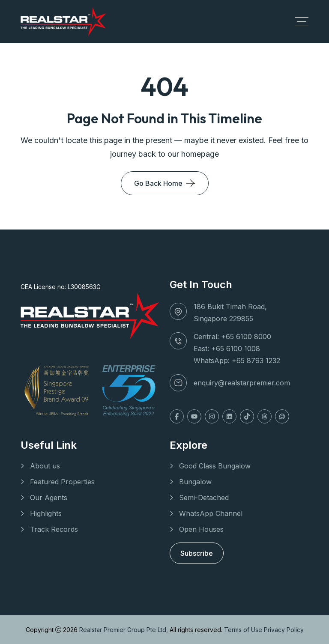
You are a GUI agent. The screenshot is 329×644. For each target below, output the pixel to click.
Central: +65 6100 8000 (232, 337)
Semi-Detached (204, 498)
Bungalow (195, 482)
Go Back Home (158, 183)
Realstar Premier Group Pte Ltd (123, 630)
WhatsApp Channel (211, 513)
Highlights (46, 513)
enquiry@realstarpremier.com (242, 383)
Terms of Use (244, 630)
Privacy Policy (284, 630)
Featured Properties (62, 482)
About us (45, 466)
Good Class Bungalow (215, 466)
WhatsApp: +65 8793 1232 (237, 361)
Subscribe (197, 553)
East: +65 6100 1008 (227, 349)
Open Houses (201, 529)
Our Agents (49, 498)
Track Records (54, 529)
